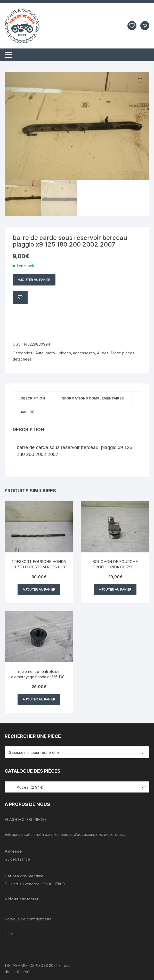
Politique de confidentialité (28, 919)
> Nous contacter (22, 899)
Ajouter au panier (34, 280)
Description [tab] (33, 398)
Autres (103, 353)
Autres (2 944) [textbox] (76, 787)
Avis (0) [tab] (28, 412)
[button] (140, 81)
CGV (9, 934)
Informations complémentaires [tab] (92, 398)
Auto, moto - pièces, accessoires (65, 353)
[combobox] (77, 787)
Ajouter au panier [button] (39, 589)
